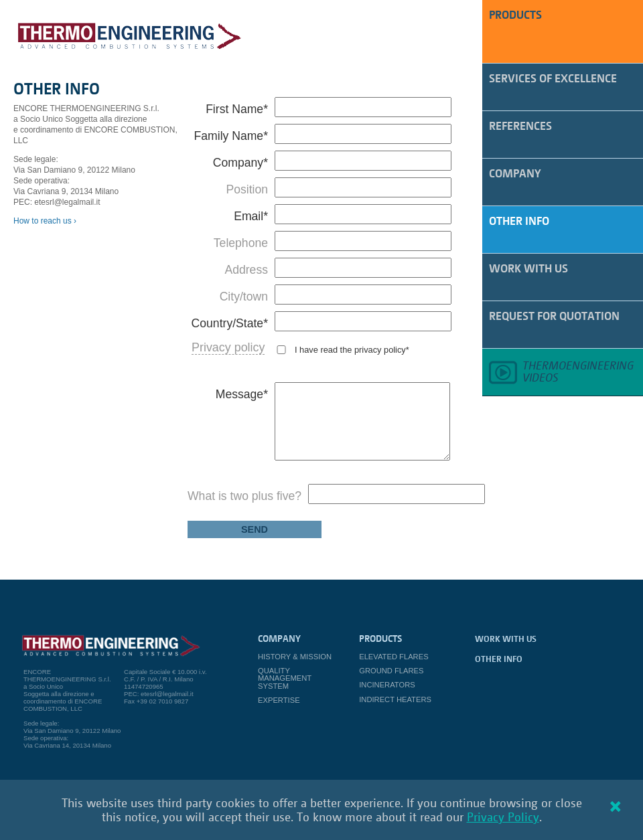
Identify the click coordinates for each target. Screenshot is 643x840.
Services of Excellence (553, 78)
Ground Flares (391, 671)
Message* (242, 394)
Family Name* (231, 136)
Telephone (241, 243)
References (520, 125)
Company (515, 173)
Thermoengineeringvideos (578, 371)
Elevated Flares (394, 657)
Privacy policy (228, 347)
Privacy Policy (503, 817)
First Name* (237, 109)
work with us (528, 268)
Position (247, 189)
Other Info (519, 221)
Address (246, 270)
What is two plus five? (244, 496)
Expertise (279, 700)
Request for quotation (554, 316)
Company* (240, 163)
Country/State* (230, 323)
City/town (244, 297)
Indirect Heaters (395, 699)
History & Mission (295, 657)
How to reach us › (45, 221)
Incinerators (387, 685)
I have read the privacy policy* (352, 350)
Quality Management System (285, 678)
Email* (251, 216)
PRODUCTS (515, 14)
